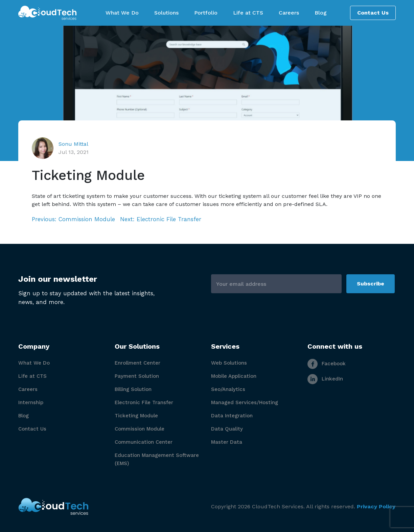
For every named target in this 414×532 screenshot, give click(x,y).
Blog (24, 416)
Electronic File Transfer (144, 402)
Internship (31, 402)
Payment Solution (137, 376)
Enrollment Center (137, 363)
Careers (28, 389)
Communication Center (144, 442)
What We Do (34, 363)
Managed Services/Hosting (245, 402)
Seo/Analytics (228, 389)
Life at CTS (32, 376)
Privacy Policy (376, 506)
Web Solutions (229, 363)
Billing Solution (133, 389)
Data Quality (227, 429)
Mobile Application (234, 376)
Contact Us (373, 13)
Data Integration (232, 416)
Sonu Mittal (73, 144)
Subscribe (371, 284)
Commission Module (140, 429)
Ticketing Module (136, 416)
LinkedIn (325, 379)
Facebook (327, 364)
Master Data (227, 442)
